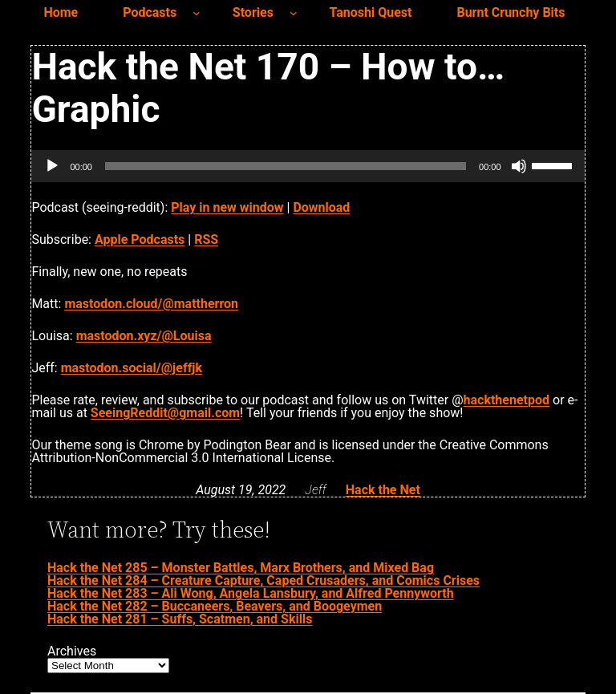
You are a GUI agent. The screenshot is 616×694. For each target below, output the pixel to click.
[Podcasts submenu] (197, 13)
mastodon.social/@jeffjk (132, 368)
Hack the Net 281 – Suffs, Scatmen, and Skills (180, 619)
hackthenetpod (507, 400)
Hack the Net (383, 490)
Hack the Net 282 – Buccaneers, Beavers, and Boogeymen (215, 606)
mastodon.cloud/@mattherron (151, 304)
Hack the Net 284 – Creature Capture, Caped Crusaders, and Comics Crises (263, 580)
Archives (72, 651)
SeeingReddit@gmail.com (165, 413)
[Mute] (519, 166)
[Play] (52, 166)
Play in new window (227, 207)
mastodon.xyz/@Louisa (144, 336)
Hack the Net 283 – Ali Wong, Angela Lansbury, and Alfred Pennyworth (251, 593)
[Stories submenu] (294, 13)
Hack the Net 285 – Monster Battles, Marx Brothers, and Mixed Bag (241, 568)
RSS (206, 239)
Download (321, 207)
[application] (308, 166)
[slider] (286, 166)
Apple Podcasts (140, 239)
